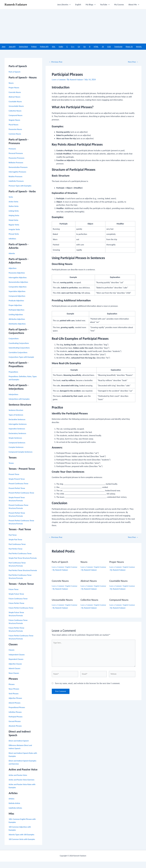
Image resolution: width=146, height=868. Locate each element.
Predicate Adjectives (17, 301)
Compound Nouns (16, 116)
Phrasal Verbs (14, 234)
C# (79, 47)
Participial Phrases (16, 723)
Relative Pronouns (16, 177)
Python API (44, 47)
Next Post (132, 62)
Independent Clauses (17, 661)
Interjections (14, 395)
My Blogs (92, 5)
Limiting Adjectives (16, 315)
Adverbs (12, 254)
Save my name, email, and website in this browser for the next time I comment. (88, 687)
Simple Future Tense (17, 600)
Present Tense (14, 475)
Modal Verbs (14, 220)
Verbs (11, 197)
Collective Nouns (16, 111)
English (80, 5)
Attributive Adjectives (18, 319)
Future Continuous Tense (19, 605)
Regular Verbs (14, 225)
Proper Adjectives (16, 305)
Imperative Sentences (18, 429)
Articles (12, 805)
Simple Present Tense (18, 479)
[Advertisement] (73, 26)
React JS (129, 47)
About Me (134, 5)
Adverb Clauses (15, 675)
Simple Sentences (16, 438)
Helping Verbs (14, 216)
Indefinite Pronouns (17, 181)
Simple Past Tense (16, 540)
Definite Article (15, 810)
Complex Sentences (17, 447)
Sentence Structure (17, 410)
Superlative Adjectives (18, 292)
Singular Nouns (15, 120)
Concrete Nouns (15, 92)
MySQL (139, 47)
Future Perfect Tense (17, 610)
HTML (96, 47)
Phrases (12, 691)
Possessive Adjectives (18, 273)
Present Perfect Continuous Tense (23, 493)
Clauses (12, 656)
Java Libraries (66, 5)
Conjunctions (14, 339)
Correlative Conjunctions (19, 353)
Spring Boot (23, 47)
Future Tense (14, 596)
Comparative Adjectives (18, 287)
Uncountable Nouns (17, 106)
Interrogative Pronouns (18, 172)
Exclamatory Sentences (18, 434)
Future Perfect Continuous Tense (22, 614)
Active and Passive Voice (19, 781)
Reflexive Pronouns (17, 163)
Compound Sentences (18, 443)
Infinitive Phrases (16, 718)
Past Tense (13, 535)
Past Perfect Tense (16, 549)
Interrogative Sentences (18, 424)
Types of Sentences (17, 415)
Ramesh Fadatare (16, 5)
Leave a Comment (59, 80)
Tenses (11, 463)
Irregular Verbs (15, 230)
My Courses (120, 5)
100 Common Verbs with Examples (23, 846)
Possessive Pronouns (17, 158)
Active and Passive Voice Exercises (23, 786)
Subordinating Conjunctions (20, 348)
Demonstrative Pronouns (19, 167)
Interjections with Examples (20, 399)
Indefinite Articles (16, 814)
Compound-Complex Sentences (22, 452)
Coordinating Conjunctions (20, 343)
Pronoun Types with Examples (21, 186)
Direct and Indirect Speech (20, 747)
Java (4, 47)
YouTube (106, 5)
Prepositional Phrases (18, 714)
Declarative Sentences (18, 420)
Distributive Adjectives (18, 324)
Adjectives (13, 268)
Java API (12, 47)
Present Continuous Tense (19, 484)
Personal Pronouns (16, 154)
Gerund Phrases (15, 728)
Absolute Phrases (16, 732)
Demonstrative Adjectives (19, 282)
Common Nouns (15, 134)
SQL (54, 47)
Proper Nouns (14, 88)
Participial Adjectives (17, 310)
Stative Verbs (14, 206)
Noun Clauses (14, 679)
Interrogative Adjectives (19, 278)
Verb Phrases (14, 700)
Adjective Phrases (16, 705)
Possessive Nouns (16, 129)
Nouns (11, 83)
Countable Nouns (16, 102)
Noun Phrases (14, 695)
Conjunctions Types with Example (23, 357)
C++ (73, 47)
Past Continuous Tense (18, 544)
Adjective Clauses (16, 670)
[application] (72, 5)
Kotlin (61, 47)
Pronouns (13, 149)
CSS (109, 47)
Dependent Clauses (17, 666)
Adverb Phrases (15, 709)
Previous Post (57, 62)
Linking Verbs (14, 211)
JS (103, 47)
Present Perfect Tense (18, 488)
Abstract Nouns (15, 97)
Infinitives (13, 239)
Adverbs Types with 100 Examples (23, 841)
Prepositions (14, 372)
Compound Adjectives (18, 296)
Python (34, 47)
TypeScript (118, 47)
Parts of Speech (15, 72)
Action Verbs (14, 202)
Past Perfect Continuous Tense (21, 554)
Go (85, 47)
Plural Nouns (14, 125)
